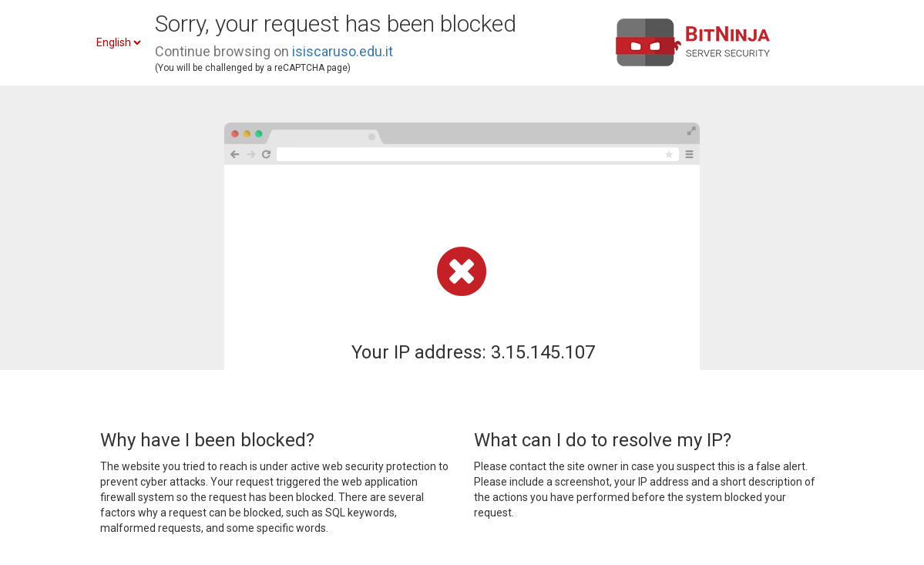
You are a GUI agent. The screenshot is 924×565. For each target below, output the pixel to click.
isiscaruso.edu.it (343, 51)
